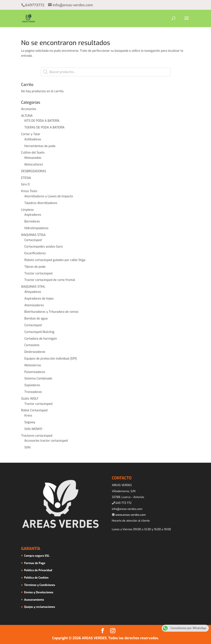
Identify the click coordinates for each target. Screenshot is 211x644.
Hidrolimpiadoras (36, 228)
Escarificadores (35, 253)
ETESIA (26, 178)
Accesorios (29, 109)
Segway (30, 422)
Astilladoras (33, 139)
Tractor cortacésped (39, 273)
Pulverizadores (35, 372)
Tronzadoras (33, 392)
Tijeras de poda (35, 267)
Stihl (28, 447)
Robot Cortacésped (34, 410)
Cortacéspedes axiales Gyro (44, 247)
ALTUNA (27, 116)
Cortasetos (32, 345)
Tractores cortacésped (37, 436)
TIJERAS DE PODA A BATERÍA (45, 127)
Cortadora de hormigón (41, 339)
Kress (28, 416)
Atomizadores (34, 305)
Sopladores (32, 385)
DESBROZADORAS (34, 171)
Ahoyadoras (33, 292)
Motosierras (33, 365)
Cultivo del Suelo (33, 153)
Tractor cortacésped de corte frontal (50, 280)
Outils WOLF (30, 399)
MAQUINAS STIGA (33, 235)
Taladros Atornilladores (41, 203)
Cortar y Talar (31, 134)
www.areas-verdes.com (129, 515)
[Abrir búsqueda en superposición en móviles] (106, 72)
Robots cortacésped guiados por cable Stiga (55, 260)
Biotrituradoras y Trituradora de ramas (52, 312)
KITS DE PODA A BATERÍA (42, 121)
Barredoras (32, 221)
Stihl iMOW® (33, 429)
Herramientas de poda (40, 146)
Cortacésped (33, 240)
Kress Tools (29, 191)
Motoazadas (33, 158)
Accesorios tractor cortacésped (46, 441)
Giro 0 (25, 184)
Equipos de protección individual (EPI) (51, 359)
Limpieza (27, 210)
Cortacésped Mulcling (39, 332)
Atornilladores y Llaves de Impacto (49, 196)
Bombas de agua (36, 319)
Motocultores (34, 165)
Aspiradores (33, 215)
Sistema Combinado (38, 379)
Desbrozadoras (35, 352)
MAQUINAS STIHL (33, 287)
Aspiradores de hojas (39, 299)
